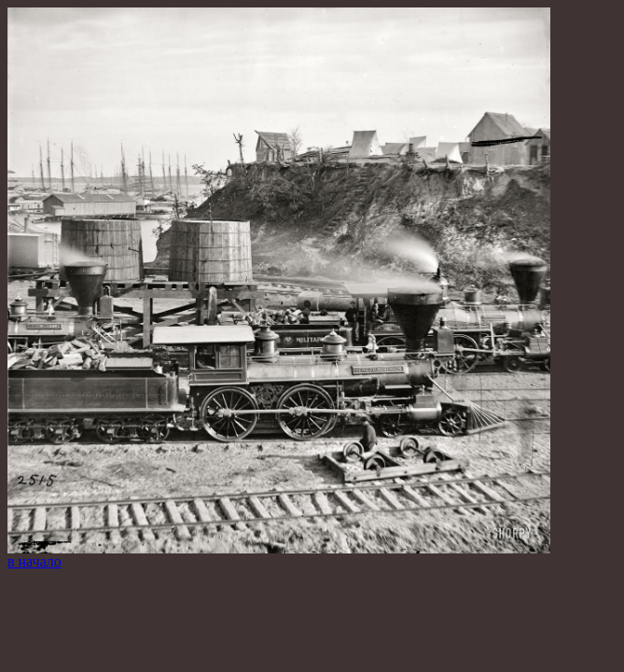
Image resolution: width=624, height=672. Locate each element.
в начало (35, 561)
